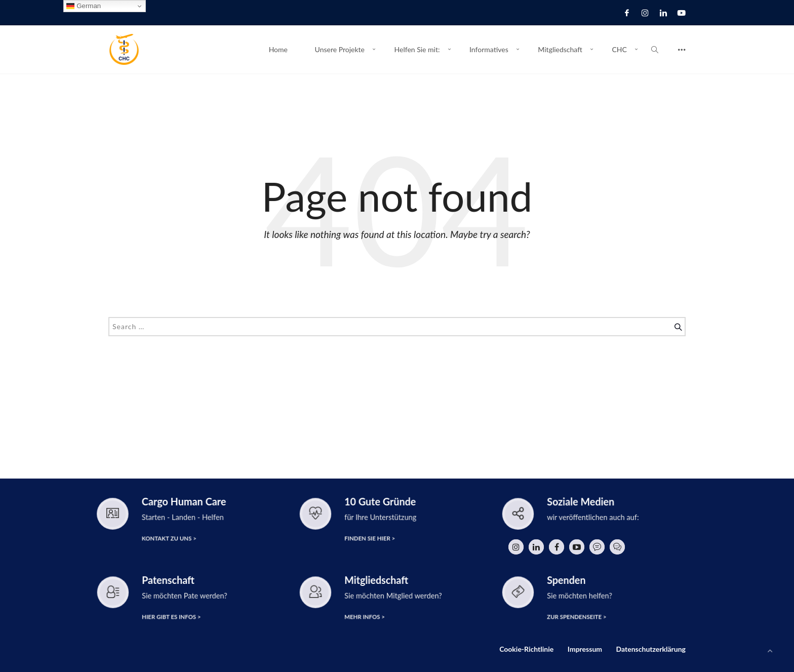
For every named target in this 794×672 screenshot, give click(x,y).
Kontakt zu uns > (169, 538)
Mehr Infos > (365, 617)
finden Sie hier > (370, 539)
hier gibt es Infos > (171, 617)
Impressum (585, 649)
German (84, 6)
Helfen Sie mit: (417, 49)
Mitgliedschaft (560, 49)
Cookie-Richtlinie (526, 649)
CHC (619, 49)
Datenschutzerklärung (651, 649)
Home (278, 49)
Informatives (489, 49)
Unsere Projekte (340, 49)
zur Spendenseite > (577, 617)
